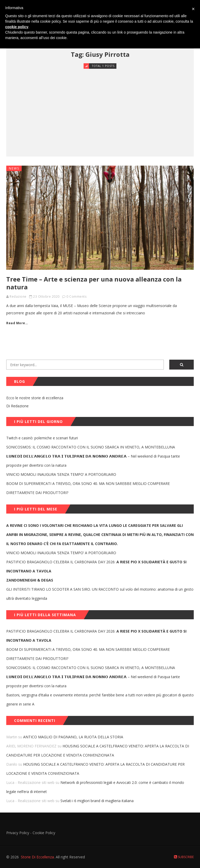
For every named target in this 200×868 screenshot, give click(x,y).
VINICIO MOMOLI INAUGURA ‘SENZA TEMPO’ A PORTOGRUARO (61, 474)
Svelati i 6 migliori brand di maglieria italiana (97, 801)
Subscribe (184, 857)
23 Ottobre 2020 (46, 296)
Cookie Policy (44, 833)
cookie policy (17, 27)
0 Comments (76, 296)
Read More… (17, 323)
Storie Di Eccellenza (37, 857)
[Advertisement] (100, 108)
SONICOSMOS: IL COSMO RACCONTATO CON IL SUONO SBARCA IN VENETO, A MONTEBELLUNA (91, 447)
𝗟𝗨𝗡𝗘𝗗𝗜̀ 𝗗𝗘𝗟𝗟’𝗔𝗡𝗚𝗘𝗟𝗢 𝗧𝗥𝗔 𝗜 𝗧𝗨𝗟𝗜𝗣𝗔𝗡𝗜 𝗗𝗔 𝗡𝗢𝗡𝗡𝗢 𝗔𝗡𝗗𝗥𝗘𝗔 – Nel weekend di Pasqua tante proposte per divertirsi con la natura (93, 461)
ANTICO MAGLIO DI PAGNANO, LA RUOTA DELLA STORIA (73, 737)
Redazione (18, 296)
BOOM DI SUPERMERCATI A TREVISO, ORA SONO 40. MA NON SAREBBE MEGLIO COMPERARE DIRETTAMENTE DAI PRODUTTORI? (88, 488)
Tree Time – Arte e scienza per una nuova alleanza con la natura (94, 283)
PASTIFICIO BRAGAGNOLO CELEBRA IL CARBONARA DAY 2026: (96, 566)
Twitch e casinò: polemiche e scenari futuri (42, 438)
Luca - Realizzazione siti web (30, 782)
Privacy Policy (18, 833)
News (14, 168)
